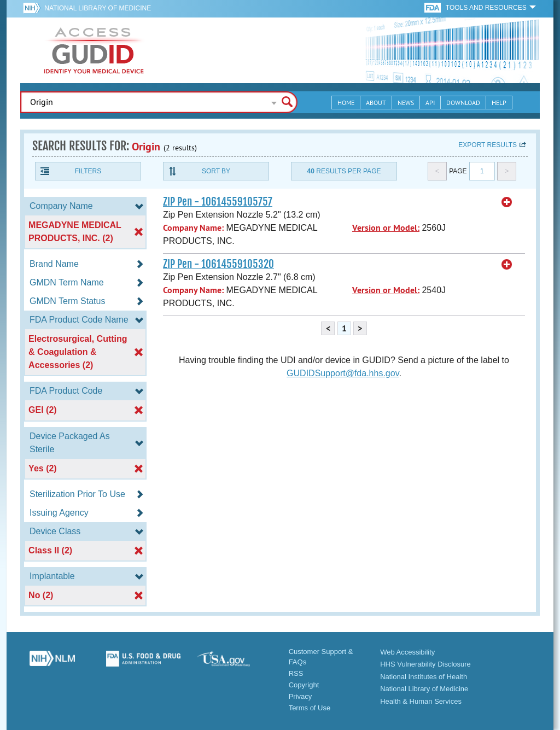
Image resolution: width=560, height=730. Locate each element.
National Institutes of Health (424, 677)
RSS (296, 673)
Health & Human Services (421, 701)
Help (499, 103)
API (430, 103)
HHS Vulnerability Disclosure (425, 664)
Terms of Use (310, 708)
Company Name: (193, 228)
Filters (88, 171)
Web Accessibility (407, 652)
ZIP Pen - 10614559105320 (218, 264)
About (376, 103)
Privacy (301, 696)
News (406, 103)
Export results (488, 145)
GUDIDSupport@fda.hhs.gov (343, 373)
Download (463, 103)
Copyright (304, 685)
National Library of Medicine (98, 8)
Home (346, 103)
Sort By (216, 171)
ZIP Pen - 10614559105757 (218, 202)
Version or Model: (386, 228)
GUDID (94, 50)
